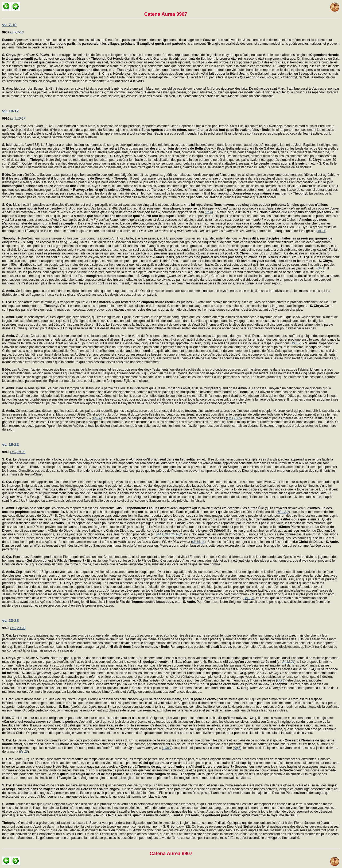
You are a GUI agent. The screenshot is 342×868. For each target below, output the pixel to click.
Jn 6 (209, 212)
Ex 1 (230, 418)
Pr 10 (24, 752)
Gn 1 (321, 268)
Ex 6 (238, 418)
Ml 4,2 (296, 343)
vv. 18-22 (10, 444)
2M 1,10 (162, 534)
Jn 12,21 (288, 662)
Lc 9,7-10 (17, 32)
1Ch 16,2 (175, 534)
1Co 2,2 (283, 512)
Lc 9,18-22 (18, 452)
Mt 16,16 (198, 542)
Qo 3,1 (248, 598)
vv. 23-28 (10, 620)
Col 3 (281, 680)
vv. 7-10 (9, 25)
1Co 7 (167, 748)
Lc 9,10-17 (18, 119)
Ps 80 (97, 418)
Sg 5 (237, 748)
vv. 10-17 (10, 111)
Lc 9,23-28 (18, 628)
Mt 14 (321, 231)
